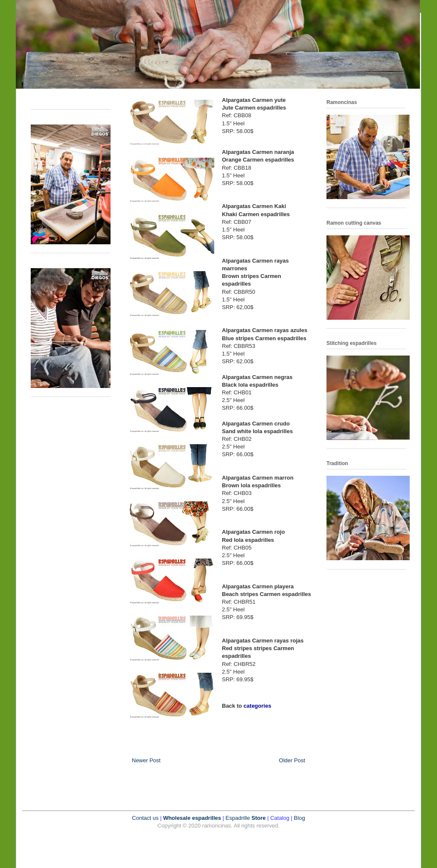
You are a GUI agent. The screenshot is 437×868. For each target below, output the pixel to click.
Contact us (145, 818)
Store (258, 818)
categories (258, 706)
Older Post (292, 760)
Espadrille (239, 818)
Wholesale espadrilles (192, 818)
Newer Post (146, 760)
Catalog (280, 818)
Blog (300, 818)
